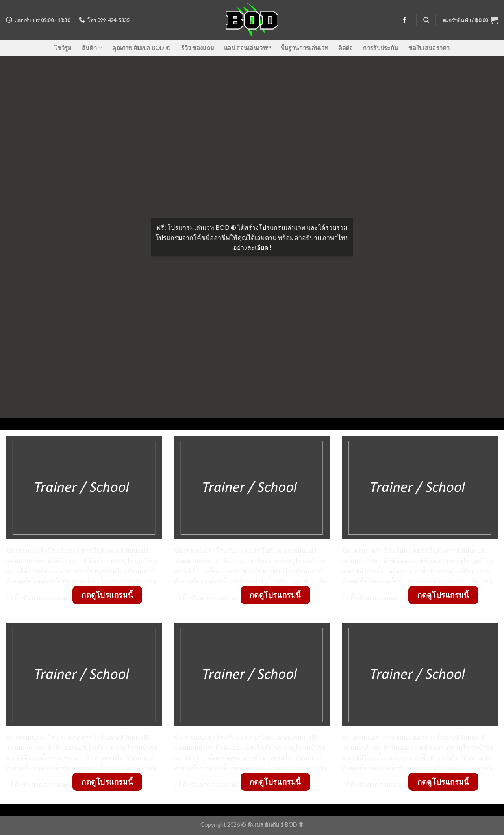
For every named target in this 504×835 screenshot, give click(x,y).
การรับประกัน (381, 48)
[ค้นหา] (426, 20)
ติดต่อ (346, 48)
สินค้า (92, 48)
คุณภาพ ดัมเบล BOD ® (142, 48)
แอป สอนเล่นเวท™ (247, 48)
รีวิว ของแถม (197, 48)
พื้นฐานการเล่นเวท (304, 48)
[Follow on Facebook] (404, 20)
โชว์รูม (63, 48)
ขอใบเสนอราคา (429, 48)
